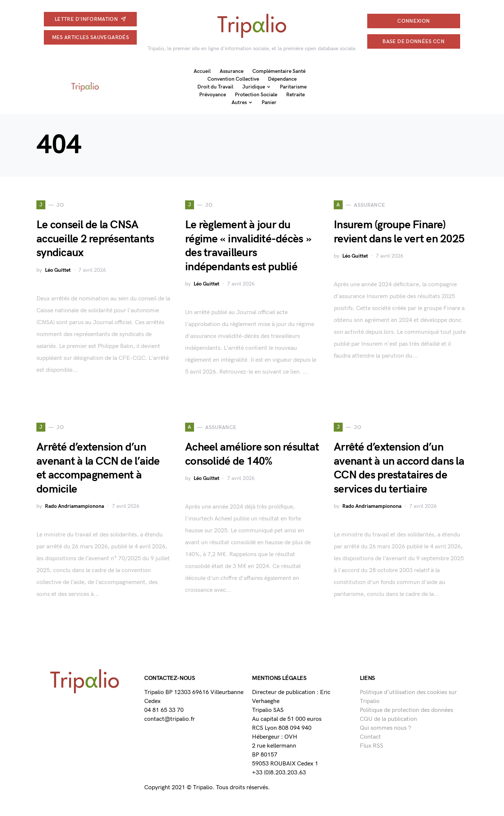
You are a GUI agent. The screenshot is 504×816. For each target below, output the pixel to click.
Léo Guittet (58, 270)
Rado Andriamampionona (75, 506)
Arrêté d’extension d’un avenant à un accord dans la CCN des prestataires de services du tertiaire (399, 468)
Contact (370, 737)
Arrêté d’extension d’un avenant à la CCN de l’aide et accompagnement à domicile (98, 468)
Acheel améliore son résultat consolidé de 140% (252, 454)
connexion (413, 21)
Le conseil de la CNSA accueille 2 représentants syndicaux (95, 239)
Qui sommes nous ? (385, 728)
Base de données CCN (413, 41)
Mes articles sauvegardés (91, 37)
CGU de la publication (388, 719)
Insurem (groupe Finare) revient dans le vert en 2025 (399, 232)
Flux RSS (371, 746)
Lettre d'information (90, 19)
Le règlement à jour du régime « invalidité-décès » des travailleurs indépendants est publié (248, 246)
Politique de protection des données (406, 710)
